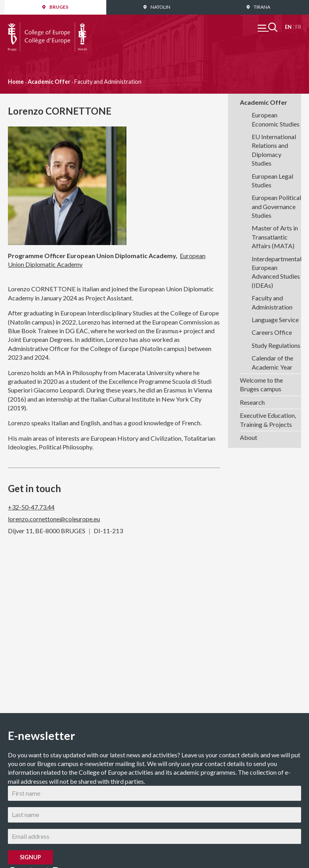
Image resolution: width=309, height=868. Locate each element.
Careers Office (272, 332)
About (249, 437)
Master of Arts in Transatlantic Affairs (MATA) (275, 237)
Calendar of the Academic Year (272, 362)
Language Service (275, 320)
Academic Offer (49, 82)
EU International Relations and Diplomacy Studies (274, 150)
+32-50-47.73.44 (31, 507)
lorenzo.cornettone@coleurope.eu (54, 519)
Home (16, 82)
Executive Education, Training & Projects (268, 420)
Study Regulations (276, 345)
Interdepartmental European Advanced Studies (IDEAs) (277, 272)
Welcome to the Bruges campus (261, 384)
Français (298, 27)
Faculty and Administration (272, 302)
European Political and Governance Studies (276, 206)
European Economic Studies (276, 119)
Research (252, 402)
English (288, 27)
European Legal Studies (272, 180)
